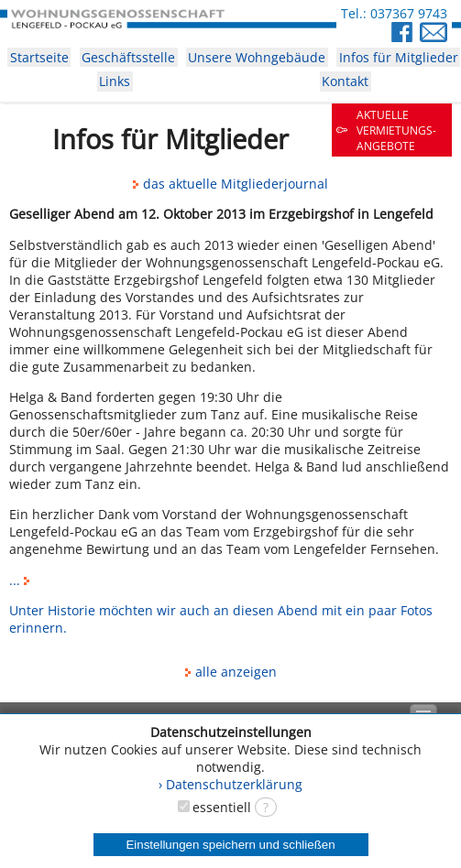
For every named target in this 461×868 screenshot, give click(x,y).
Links (115, 81)
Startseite (39, 57)
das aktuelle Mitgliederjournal (230, 184)
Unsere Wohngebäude (257, 57)
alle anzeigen (231, 672)
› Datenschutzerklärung (230, 784)
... (22, 580)
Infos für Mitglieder (399, 57)
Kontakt (345, 81)
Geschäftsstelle (128, 57)
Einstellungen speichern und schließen (230, 845)
